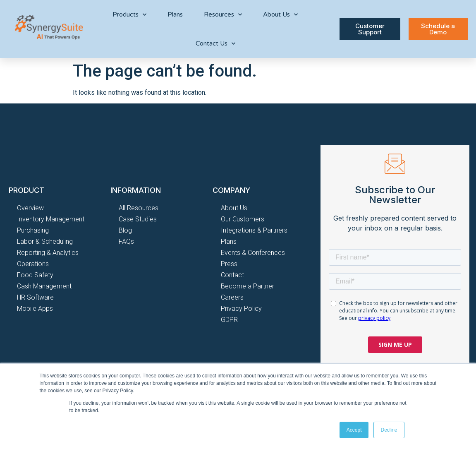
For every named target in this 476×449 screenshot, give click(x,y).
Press (229, 264)
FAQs (126, 241)
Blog (125, 230)
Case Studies (138, 219)
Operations (33, 264)
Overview (30, 208)
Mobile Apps (35, 309)
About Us (280, 15)
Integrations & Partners (254, 230)
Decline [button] (389, 430)
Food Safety (35, 275)
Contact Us (215, 44)
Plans (175, 14)
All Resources (139, 208)
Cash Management (44, 286)
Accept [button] (354, 430)
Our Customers (243, 219)
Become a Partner (248, 286)
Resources (223, 15)
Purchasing (33, 230)
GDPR (229, 320)
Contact (232, 275)
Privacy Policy (241, 309)
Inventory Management (51, 219)
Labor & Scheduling (45, 241)
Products (129, 15)
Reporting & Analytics (48, 253)
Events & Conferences (253, 253)
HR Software (35, 297)
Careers (232, 297)
